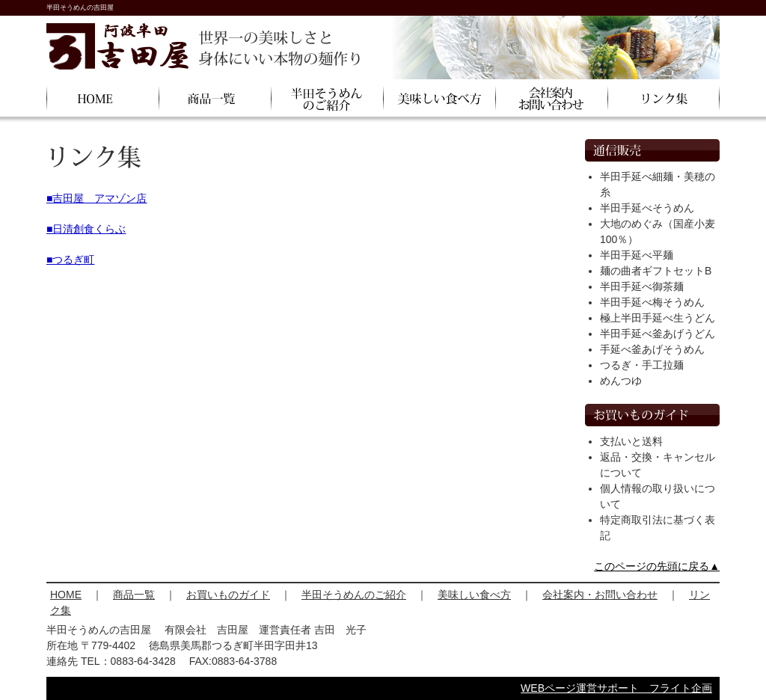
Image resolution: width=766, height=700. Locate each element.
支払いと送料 (631, 441)
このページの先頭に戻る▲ (657, 566)
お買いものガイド (228, 595)
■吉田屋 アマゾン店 (96, 198)
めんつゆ (621, 381)
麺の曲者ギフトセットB (656, 271)
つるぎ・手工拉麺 (642, 365)
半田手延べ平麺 (637, 255)
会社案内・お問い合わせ (600, 595)
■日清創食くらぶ (86, 229)
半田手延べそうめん (647, 208)
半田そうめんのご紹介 (354, 595)
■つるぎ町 (70, 260)
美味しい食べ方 (474, 595)
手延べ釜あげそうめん (652, 349)
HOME (66, 595)
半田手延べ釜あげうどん (658, 334)
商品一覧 (134, 595)
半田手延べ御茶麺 (642, 286)
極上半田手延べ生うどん (658, 318)
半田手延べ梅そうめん (652, 302)
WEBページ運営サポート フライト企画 (616, 688)
